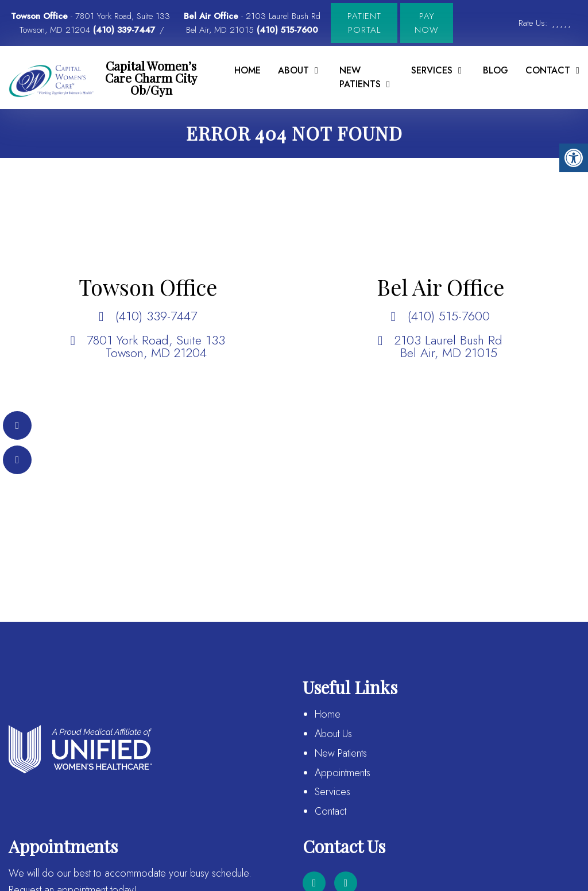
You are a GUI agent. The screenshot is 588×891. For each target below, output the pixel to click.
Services (432, 70)
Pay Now (427, 23)
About (293, 70)
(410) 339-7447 (124, 30)
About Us (333, 734)
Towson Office (41, 16)
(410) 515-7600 (287, 30)
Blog (496, 70)
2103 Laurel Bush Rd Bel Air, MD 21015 (448, 346)
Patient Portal (364, 23)
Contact (330, 811)
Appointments (343, 773)
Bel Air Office (212, 16)
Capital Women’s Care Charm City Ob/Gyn (151, 78)
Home (247, 70)
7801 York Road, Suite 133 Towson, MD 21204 (156, 346)
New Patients (360, 77)
